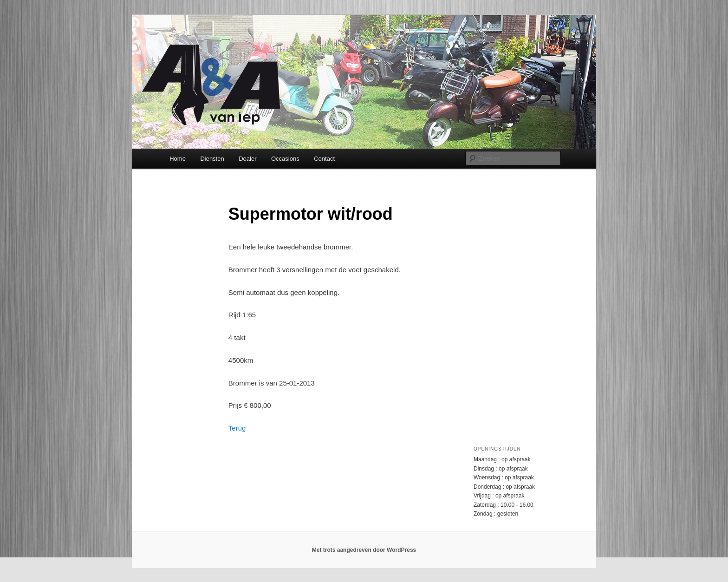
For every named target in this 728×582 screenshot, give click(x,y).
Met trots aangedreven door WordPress (364, 550)
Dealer (247, 159)
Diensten (212, 159)
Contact (324, 159)
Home (178, 159)
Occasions (285, 159)
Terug (237, 428)
